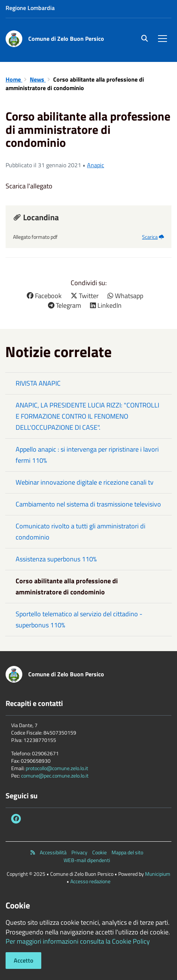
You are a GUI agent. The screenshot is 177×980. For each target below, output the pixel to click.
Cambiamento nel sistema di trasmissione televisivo (88, 504)
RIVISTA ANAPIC (38, 383)
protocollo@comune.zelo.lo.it (57, 768)
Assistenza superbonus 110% (56, 559)
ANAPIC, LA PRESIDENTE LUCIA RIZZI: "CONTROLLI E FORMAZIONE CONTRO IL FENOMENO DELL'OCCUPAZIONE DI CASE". (87, 416)
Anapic (96, 165)
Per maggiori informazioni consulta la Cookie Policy (78, 941)
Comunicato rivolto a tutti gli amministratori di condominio (81, 532)
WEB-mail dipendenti (87, 860)
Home (14, 79)
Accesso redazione (90, 881)
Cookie (99, 852)
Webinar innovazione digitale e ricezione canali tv (85, 482)
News (38, 79)
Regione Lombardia (30, 8)
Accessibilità (53, 852)
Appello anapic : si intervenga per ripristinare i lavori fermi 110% (87, 455)
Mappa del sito (127, 852)
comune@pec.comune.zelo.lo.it (55, 776)
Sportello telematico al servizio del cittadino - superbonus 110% (79, 619)
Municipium (158, 874)
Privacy (79, 852)
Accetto (23, 960)
